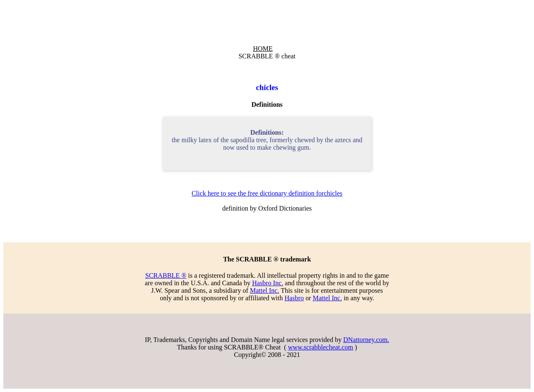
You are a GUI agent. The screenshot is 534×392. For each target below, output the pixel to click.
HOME (263, 49)
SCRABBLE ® (166, 275)
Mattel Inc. (264, 290)
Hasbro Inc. (268, 283)
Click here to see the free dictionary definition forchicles (267, 193)
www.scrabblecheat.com (320, 347)
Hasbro (294, 298)
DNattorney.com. (366, 340)
